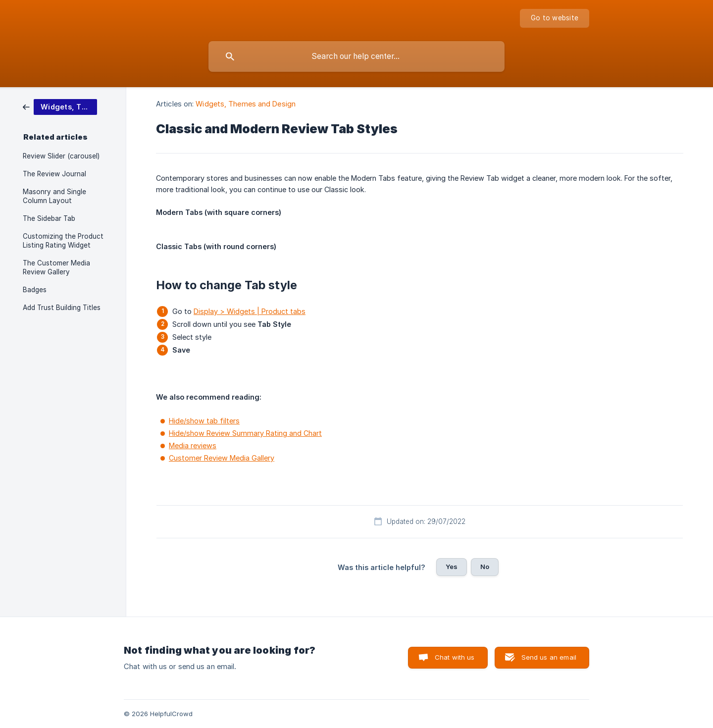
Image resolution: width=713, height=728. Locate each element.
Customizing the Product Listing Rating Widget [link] (63, 241)
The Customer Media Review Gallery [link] (56, 267)
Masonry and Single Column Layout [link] (54, 196)
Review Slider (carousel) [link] (61, 156)
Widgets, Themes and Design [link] (246, 104)
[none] (555, 18)
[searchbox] (356, 56)
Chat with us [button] (455, 657)
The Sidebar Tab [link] (49, 218)
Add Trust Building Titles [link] (62, 308)
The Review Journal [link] (54, 174)
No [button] (485, 567)
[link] (60, 106)
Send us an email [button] (549, 657)
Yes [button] (452, 567)
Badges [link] (35, 290)
